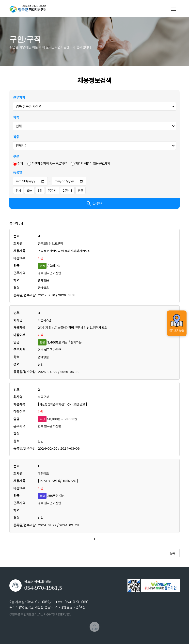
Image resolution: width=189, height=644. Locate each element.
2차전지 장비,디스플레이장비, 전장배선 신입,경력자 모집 (73, 328)
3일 (40, 191)
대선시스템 (45, 320)
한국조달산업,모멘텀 (50, 244)
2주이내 (67, 191)
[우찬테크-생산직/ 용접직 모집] (58, 481)
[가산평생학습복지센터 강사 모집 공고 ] (63, 404)
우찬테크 (43, 474)
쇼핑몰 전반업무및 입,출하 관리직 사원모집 (64, 251)
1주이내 (52, 191)
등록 (172, 553)
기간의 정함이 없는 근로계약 (47, 164)
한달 (80, 191)
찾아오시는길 (177, 323)
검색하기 (95, 203)
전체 (18, 164)
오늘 (29, 191)
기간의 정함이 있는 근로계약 (90, 164)
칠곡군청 (43, 397)
